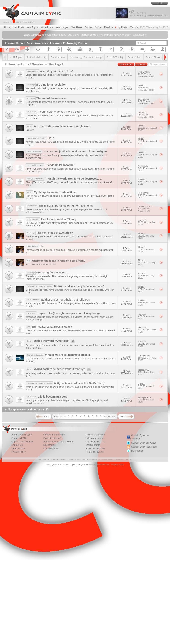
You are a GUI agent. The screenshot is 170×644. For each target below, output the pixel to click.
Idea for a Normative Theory (51, 219)
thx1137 (147, 88)
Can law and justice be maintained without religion (66, 152)
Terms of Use (18, 448)
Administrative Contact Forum (59, 442)
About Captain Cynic (22, 435)
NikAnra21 (147, 168)
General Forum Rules (54, 435)
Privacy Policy (19, 452)
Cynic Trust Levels (53, 438)
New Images (62, 27)
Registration (50, 445)
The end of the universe (46, 98)
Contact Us (17, 445)
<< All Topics (16, 57)
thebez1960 (147, 372)
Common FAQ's (19, 438)
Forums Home (14, 43)
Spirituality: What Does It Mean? (49, 327)
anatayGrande (147, 400)
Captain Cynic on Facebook (139, 437)
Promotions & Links (95, 452)
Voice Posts (47, 27)
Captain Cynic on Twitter (144, 443)
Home (7, 27)
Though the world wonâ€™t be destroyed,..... (64, 179)
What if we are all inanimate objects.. (59, 355)
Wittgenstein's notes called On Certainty (65, 383)
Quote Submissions (95, 448)
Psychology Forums (95, 442)
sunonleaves (147, 358)
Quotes (89, 27)
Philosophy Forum (75, 43)
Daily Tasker (137, 451)
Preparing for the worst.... (47, 273)
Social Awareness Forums (43, 43)
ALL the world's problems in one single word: (59, 126)
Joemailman (147, 101)
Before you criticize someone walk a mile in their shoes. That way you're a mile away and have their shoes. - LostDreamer (85, 35)
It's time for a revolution (46, 85)
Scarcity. (30, 130)
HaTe (40, 138)
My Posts (121, 27)
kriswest (147, 276)
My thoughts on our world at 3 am (51, 192)
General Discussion (95, 435)
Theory (147, 236)
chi (35, 246)
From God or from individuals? (41, 265)
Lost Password (51, 448)
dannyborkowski (147, 209)
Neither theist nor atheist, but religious (58, 300)
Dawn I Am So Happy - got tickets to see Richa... (149, 13)
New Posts (18, 27)
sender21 (147, 222)
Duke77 (147, 386)
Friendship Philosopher (50, 165)
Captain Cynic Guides (22, 442)
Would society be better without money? (59, 369)
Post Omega (147, 74)
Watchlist (134, 27)
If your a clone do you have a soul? (54, 112)
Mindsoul (147, 330)
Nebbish (147, 344)
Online (98, 27)
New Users (77, 27)
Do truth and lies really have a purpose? (65, 286)
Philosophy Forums (95, 438)
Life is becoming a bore (47, 397)
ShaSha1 (147, 182)
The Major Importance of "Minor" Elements (59, 206)
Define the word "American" (51, 341)
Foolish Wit (147, 195)
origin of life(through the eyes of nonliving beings (63, 313)
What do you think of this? (49, 71)
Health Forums (92, 445)
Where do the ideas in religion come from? (55, 261)
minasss (147, 316)
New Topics (32, 27)
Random (109, 27)
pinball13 (147, 115)
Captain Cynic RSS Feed (144, 447)
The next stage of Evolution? (49, 233)
